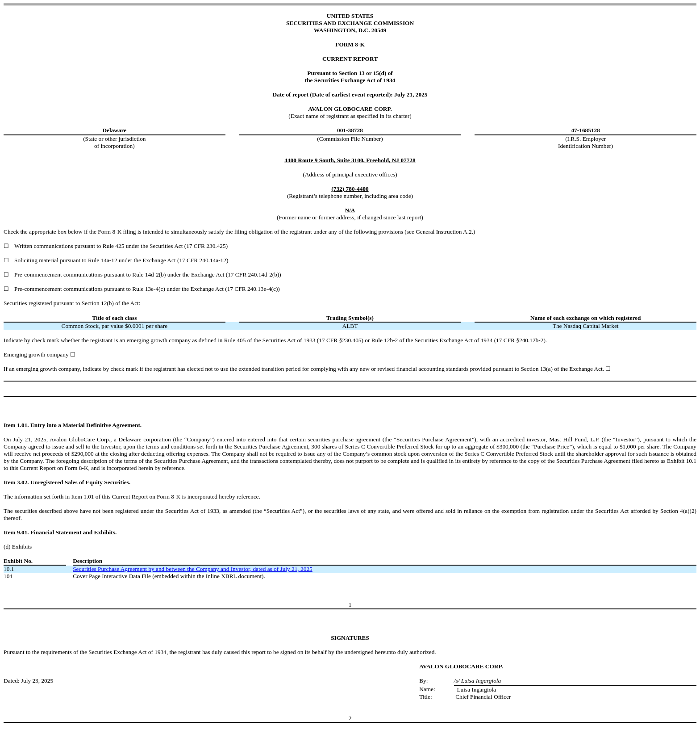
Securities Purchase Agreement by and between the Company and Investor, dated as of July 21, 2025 (193, 569)
